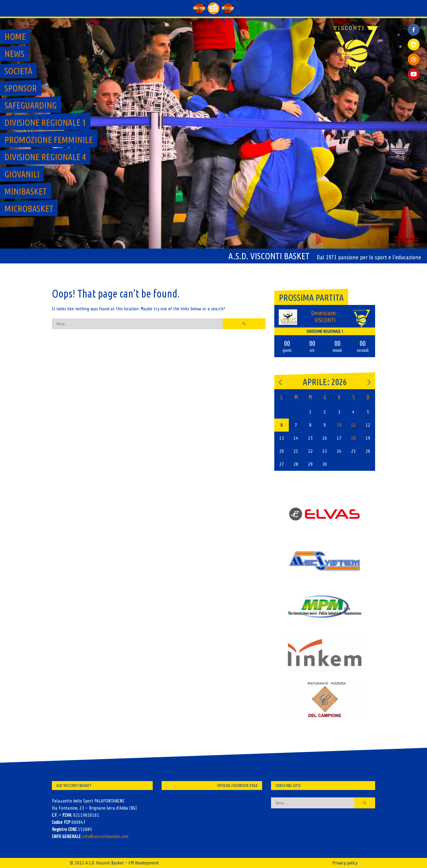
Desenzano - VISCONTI (325, 316)
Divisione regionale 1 (45, 123)
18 (353, 438)
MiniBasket (26, 191)
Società (18, 71)
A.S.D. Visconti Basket (269, 256)
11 (353, 425)
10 (339, 425)
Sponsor (21, 88)
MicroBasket (29, 209)
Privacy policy (345, 863)
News (14, 54)
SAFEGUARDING (31, 105)
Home (15, 36)
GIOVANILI (22, 174)
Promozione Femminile (49, 140)
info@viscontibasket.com (105, 837)
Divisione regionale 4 (45, 157)
